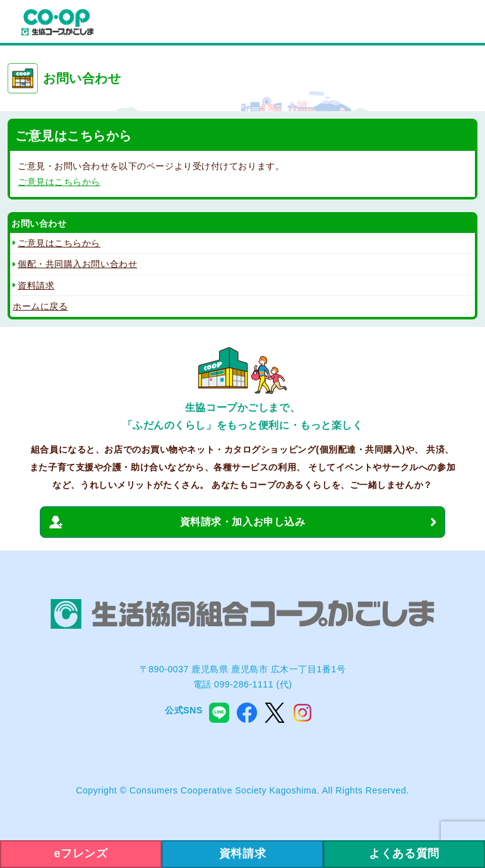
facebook (247, 713)
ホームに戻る (40, 306)
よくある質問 (404, 853)
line (219, 713)
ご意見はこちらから (59, 182)
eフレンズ (81, 853)
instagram (302, 713)
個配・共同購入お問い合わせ (77, 264)
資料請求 (36, 285)
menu (462, 23)
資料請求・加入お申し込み (243, 522)
